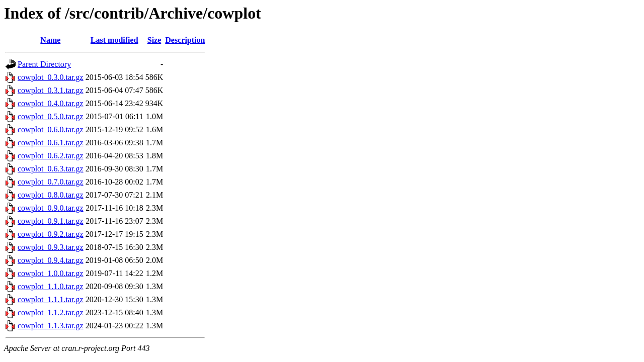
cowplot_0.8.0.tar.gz (51, 195)
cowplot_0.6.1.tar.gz (51, 143)
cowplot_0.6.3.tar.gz (51, 169)
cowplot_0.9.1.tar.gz (51, 221)
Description (185, 40)
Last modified (114, 40)
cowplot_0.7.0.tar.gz (51, 182)
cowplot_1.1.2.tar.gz (51, 312)
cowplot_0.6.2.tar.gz (51, 156)
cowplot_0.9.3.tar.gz (51, 247)
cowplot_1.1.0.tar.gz (51, 286)
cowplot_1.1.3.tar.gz (51, 326)
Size (154, 40)
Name (50, 40)
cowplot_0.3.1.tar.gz (51, 90)
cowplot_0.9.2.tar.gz (51, 234)
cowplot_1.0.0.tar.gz (51, 273)
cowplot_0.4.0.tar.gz (51, 103)
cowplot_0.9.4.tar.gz (51, 260)
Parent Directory (44, 64)
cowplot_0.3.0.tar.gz (51, 77)
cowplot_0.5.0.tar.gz (51, 116)
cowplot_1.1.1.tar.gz (51, 299)
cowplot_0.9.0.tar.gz (51, 208)
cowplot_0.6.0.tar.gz (51, 129)
